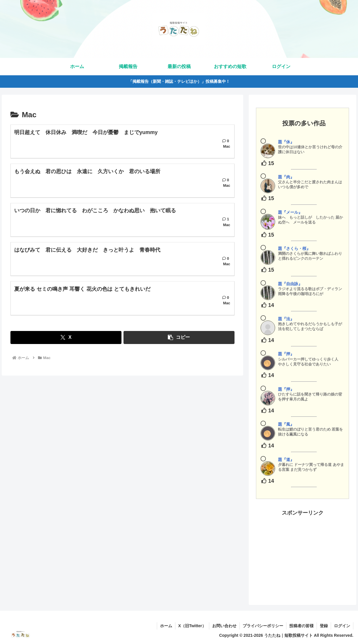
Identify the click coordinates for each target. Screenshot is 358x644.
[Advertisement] (302, 554)
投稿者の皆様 (301, 626)
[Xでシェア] (66, 337)
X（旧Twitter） (192, 626)
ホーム (166, 626)
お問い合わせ (224, 626)
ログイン (342, 626)
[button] (179, 337)
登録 (324, 626)
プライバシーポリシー (263, 626)
